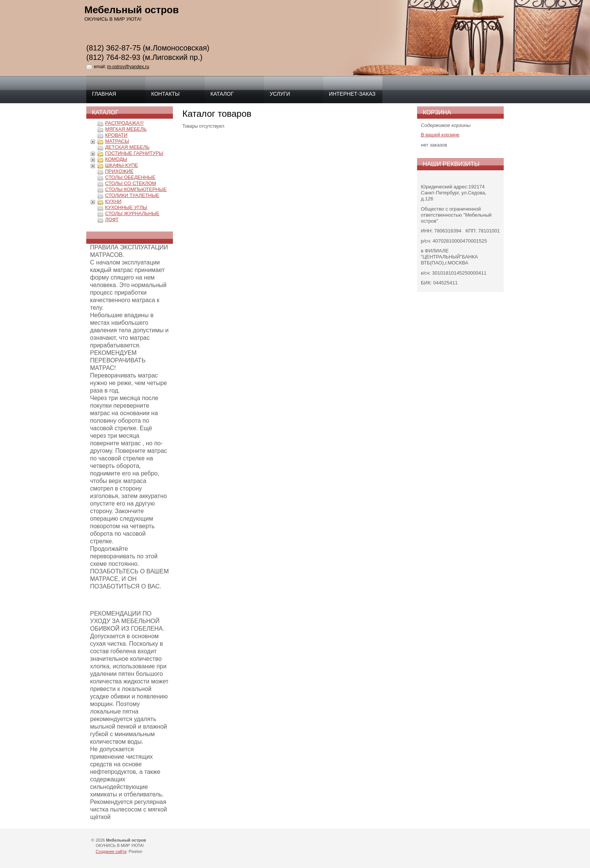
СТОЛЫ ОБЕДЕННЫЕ (130, 177)
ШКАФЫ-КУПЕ (122, 165)
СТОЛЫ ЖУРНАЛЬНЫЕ (132, 213)
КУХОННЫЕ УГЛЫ (126, 207)
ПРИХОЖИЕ (119, 171)
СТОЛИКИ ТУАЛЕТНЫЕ (132, 195)
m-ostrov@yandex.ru (128, 67)
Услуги (280, 94)
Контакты (165, 94)
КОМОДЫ (116, 159)
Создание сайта (111, 851)
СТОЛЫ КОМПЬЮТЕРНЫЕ (136, 189)
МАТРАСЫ (117, 141)
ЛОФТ (112, 219)
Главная (104, 94)
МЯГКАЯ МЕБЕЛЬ (126, 129)
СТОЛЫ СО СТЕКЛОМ (131, 183)
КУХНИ (113, 201)
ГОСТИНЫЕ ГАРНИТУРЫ (134, 153)
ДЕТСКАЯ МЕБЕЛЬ (127, 147)
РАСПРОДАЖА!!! (124, 123)
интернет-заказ (352, 94)
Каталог (222, 94)
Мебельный (131, 10)
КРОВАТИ (116, 135)
